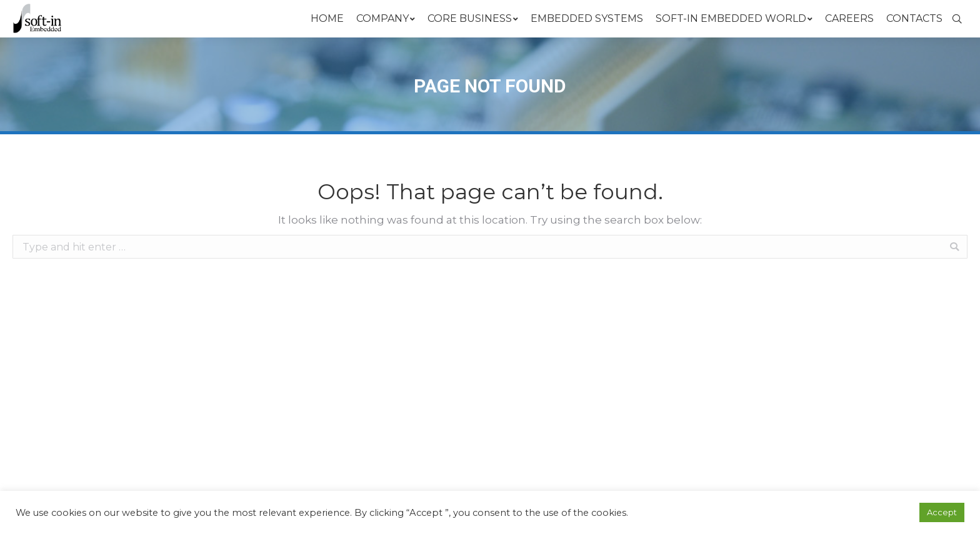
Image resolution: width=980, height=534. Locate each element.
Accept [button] (942, 512)
